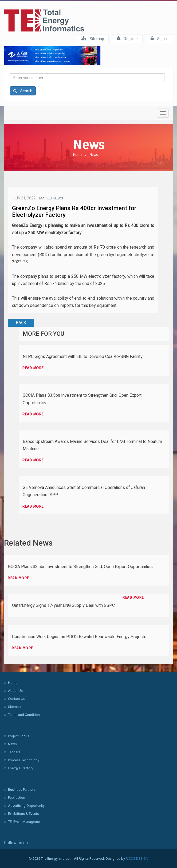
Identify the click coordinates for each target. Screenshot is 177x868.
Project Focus (19, 736)
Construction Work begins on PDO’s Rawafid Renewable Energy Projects (79, 637)
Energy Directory (21, 768)
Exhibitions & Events (23, 814)
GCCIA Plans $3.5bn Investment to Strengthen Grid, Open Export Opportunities (80, 567)
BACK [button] (21, 323)
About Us (15, 691)
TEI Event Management (25, 822)
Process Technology (24, 760)
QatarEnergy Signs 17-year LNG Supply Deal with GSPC (63, 605)
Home (78, 155)
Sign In (160, 38)
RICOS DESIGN (137, 859)
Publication (17, 798)
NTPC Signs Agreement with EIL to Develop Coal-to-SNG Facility (83, 357)
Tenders (14, 752)
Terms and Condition (24, 715)
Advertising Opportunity (26, 806)
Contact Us (17, 699)
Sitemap (93, 38)
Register (127, 38)
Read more (33, 368)
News (94, 155)
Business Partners (22, 790)
